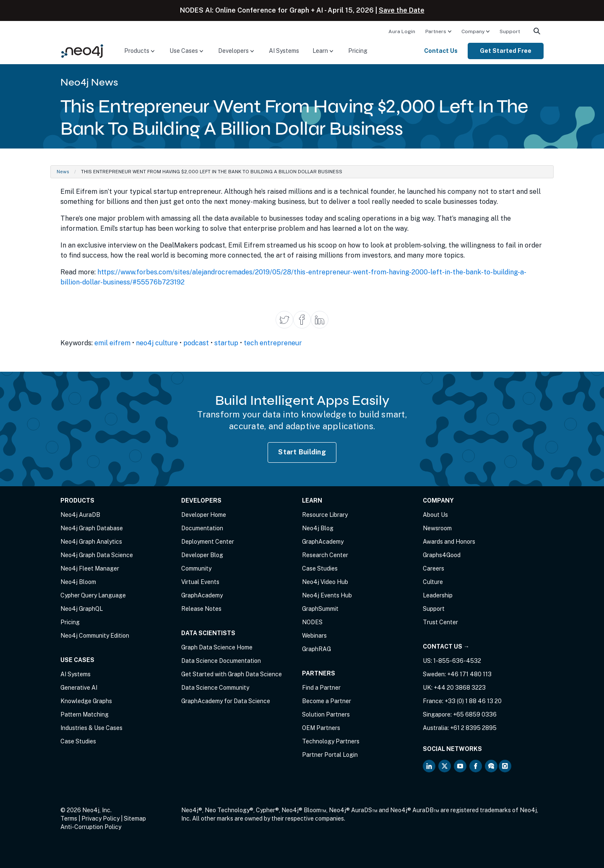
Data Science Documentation (221, 661)
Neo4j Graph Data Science (97, 555)
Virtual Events (200, 582)
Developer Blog (202, 555)
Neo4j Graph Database (92, 528)
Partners (436, 31)
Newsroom (437, 528)
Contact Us (441, 51)
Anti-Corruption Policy (91, 827)
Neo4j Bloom (78, 582)
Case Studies (78, 741)
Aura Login (402, 31)
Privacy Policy (100, 818)
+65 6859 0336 (475, 714)
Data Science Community (215, 688)
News (63, 172)
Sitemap (135, 818)
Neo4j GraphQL (82, 609)
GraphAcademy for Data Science (226, 701)
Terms (69, 818)
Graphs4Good (442, 555)
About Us (435, 515)
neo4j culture (157, 343)
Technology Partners (331, 741)
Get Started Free (506, 51)
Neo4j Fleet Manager (90, 568)
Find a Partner (321, 688)
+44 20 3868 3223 (460, 688)
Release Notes (201, 609)
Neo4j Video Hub (325, 582)
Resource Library (325, 515)
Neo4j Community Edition (95, 636)
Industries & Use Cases (91, 728)
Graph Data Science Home (217, 647)
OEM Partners (321, 728)
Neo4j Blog (318, 528)
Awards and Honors (449, 542)
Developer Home (204, 515)
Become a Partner (327, 701)
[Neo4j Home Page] (82, 51)
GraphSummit (320, 609)
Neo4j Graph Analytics (91, 542)
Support (510, 31)
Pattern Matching (85, 714)
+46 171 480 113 (469, 674)
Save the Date (402, 10)
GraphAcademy (202, 595)
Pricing (358, 51)
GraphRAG (316, 649)
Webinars (314, 636)
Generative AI (79, 688)
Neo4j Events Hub (327, 595)
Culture (433, 582)
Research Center (325, 555)
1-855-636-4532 (457, 661)
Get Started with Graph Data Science (232, 674)
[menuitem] (402, 31)
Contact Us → (446, 646)
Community (196, 568)
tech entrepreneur (273, 343)
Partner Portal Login (330, 755)
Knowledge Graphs (86, 701)
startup (226, 343)
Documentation (202, 528)
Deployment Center (208, 542)
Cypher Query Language (93, 595)
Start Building (302, 452)
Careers (433, 568)
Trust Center (440, 622)
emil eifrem (112, 343)
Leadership (438, 595)
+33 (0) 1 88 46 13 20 (473, 701)
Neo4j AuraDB (80, 515)
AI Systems (284, 51)
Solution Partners (326, 714)
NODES (312, 622)
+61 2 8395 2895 (473, 728)
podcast (196, 343)
